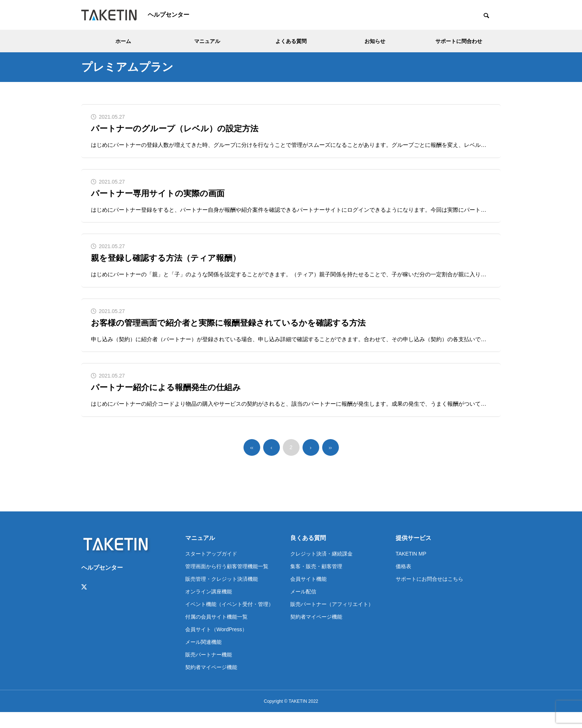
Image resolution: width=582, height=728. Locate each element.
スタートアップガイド (211, 569)
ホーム (123, 41)
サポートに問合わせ (459, 41)
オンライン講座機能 (209, 607)
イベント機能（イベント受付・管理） (229, 620)
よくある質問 (291, 41)
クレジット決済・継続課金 (321, 569)
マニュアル (207, 41)
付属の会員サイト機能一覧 (216, 632)
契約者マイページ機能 (211, 683)
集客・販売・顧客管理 (316, 582)
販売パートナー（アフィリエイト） (332, 620)
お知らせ (375, 41)
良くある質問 (308, 554)
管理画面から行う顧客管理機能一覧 (227, 582)
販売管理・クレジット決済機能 (222, 594)
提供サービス (413, 554)
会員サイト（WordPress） (216, 645)
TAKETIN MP (411, 569)
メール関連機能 (203, 658)
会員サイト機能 (308, 594)
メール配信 (303, 607)
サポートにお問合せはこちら (429, 594)
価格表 (403, 582)
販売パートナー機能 (209, 670)
